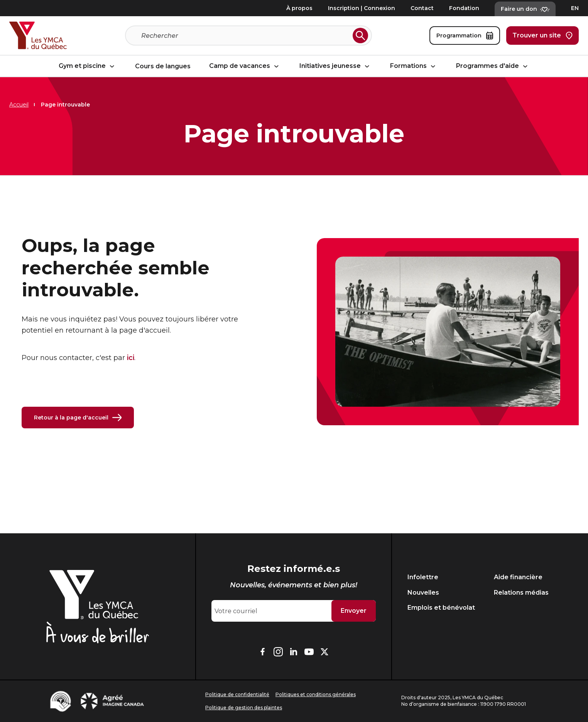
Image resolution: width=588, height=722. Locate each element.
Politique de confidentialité (237, 694)
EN (575, 8)
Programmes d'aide (493, 66)
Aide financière (518, 577)
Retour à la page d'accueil (78, 418)
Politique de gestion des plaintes (244, 708)
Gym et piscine (88, 66)
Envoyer (354, 611)
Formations (414, 66)
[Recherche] (245, 36)
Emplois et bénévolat (441, 608)
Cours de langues (163, 66)
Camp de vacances (245, 66)
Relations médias (521, 593)
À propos (299, 8)
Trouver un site (542, 36)
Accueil (19, 105)
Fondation (464, 8)
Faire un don (525, 9)
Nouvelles (423, 593)
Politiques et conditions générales (316, 694)
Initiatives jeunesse (335, 66)
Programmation (465, 36)
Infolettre (423, 577)
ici (131, 358)
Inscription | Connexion (362, 8)
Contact (422, 8)
